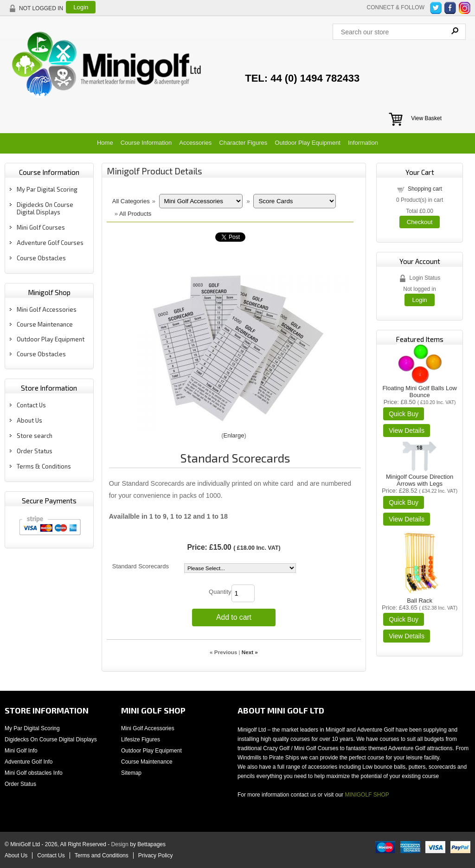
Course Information (146, 143)
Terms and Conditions (102, 855)
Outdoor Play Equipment (308, 143)
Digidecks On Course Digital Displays (45, 208)
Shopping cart (425, 189)
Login (81, 7)
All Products (135, 214)
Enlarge (234, 435)
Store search (35, 436)
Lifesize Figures (141, 739)
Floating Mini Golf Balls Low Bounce (419, 392)
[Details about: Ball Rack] (407, 636)
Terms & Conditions (44, 466)
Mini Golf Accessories (47, 309)
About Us (29, 420)
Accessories (195, 143)
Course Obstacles (41, 258)
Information (363, 143)
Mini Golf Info (21, 751)
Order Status (35, 451)
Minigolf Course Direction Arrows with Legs (420, 480)
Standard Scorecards (141, 566)
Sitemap (131, 773)
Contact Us (31, 405)
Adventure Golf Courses (50, 243)
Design (120, 844)
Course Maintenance (45, 324)
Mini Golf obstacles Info (34, 773)
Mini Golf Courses (41, 227)
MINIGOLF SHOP (367, 795)
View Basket (426, 118)
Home (105, 143)
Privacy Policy (156, 855)
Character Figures (243, 143)
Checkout (420, 222)
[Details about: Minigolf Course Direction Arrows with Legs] (407, 519)
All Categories (131, 201)
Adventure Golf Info (29, 762)
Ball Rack (420, 601)
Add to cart (234, 617)
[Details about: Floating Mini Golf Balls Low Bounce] (407, 431)
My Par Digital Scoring (47, 189)
